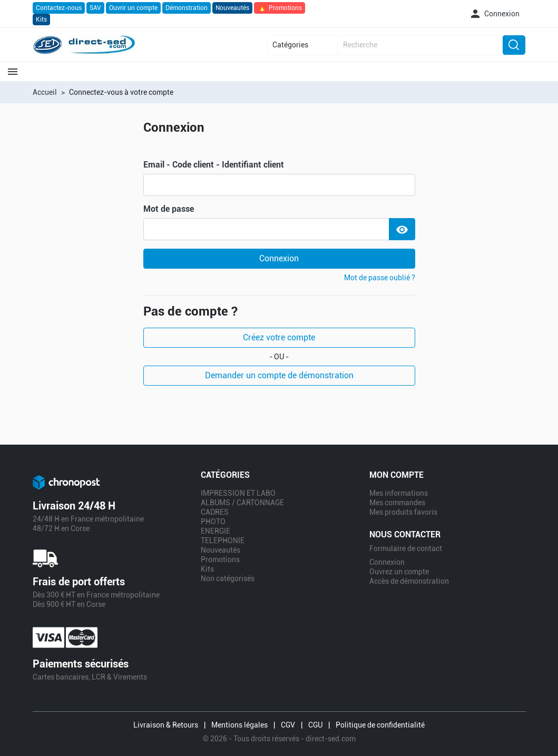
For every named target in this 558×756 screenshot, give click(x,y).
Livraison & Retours (166, 725)
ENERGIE (216, 531)
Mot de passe (169, 209)
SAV (95, 8)
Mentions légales (239, 725)
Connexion (279, 258)
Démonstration (187, 8)
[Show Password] (402, 229)
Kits (41, 19)
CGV (288, 725)
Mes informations (399, 493)
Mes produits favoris (403, 512)
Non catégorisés (228, 578)
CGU (315, 725)
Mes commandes (397, 503)
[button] (494, 14)
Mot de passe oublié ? (380, 278)
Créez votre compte (279, 337)
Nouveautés (232, 8)
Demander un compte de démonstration (279, 375)
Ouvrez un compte (399, 572)
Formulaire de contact (406, 548)
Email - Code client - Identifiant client (214, 165)
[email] (279, 185)
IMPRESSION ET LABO (238, 493)
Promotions (280, 8)
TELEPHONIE (223, 541)
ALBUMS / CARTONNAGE (242, 503)
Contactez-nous (59, 8)
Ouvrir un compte (133, 8)
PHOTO (213, 522)
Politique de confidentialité (380, 725)
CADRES (215, 512)
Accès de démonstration (409, 581)
